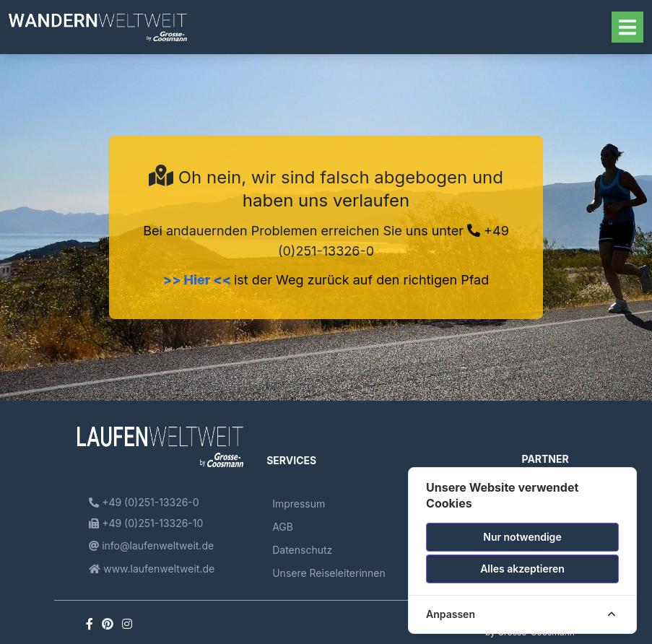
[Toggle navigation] (627, 27)
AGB (283, 527)
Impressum (299, 504)
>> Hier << (199, 280)
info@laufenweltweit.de (151, 545)
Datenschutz (302, 550)
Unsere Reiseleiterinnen (329, 573)
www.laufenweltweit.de (152, 569)
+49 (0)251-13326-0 (144, 502)
